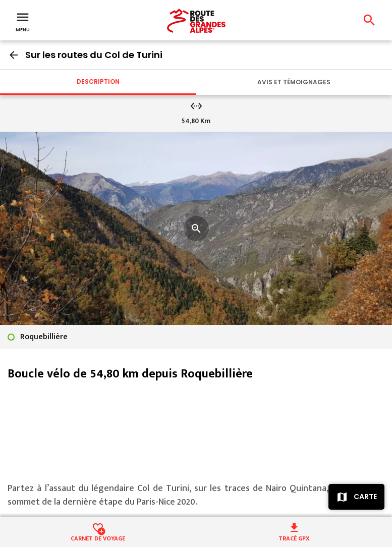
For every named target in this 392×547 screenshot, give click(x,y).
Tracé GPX (294, 538)
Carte (365, 497)
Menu (23, 21)
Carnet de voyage (98, 538)
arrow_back (14, 55)
